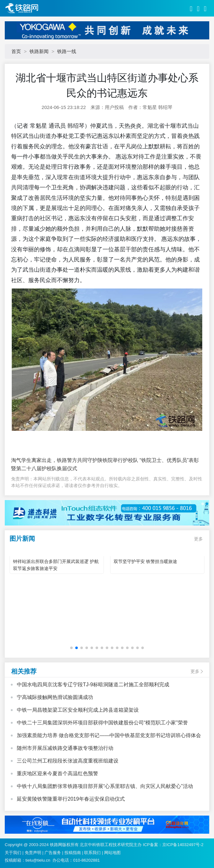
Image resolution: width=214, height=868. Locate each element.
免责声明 (33, 853)
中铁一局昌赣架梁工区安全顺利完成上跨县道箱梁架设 (78, 710)
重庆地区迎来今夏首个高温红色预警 (57, 773)
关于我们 (13, 853)
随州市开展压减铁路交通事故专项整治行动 (65, 748)
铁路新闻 (39, 51)
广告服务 (53, 853)
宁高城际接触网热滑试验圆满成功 (55, 697)
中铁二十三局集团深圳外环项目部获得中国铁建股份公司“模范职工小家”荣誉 (102, 723)
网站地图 (112, 853)
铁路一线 (67, 51)
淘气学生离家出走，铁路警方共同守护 (54, 460)
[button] (71, 648)
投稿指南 (73, 853)
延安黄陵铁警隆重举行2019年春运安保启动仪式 (71, 799)
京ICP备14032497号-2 (183, 845)
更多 (198, 539)
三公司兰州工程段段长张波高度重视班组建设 (68, 761)
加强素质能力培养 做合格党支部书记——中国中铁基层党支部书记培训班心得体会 (109, 735)
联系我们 (92, 853)
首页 (16, 51)
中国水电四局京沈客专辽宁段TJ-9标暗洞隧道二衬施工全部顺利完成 (93, 685)
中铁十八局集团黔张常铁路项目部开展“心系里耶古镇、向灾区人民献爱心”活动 (105, 786)
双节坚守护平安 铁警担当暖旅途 (145, 561)
